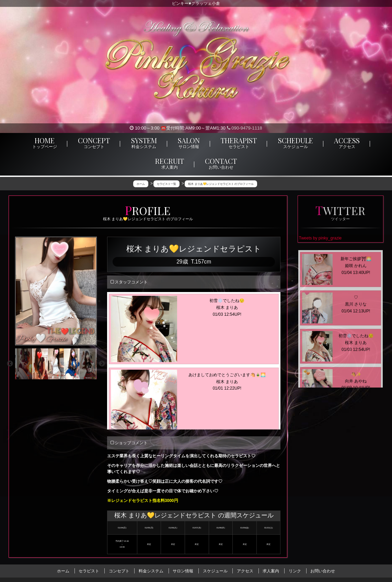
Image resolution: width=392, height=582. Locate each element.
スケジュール (215, 571)
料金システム (151, 571)
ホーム (63, 571)
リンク (295, 571)
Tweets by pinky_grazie (320, 238)
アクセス (245, 571)
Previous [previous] (10, 364)
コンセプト (119, 571)
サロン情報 (183, 571)
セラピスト (89, 571)
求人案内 (271, 571)
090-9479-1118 (245, 128)
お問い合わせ (323, 571)
